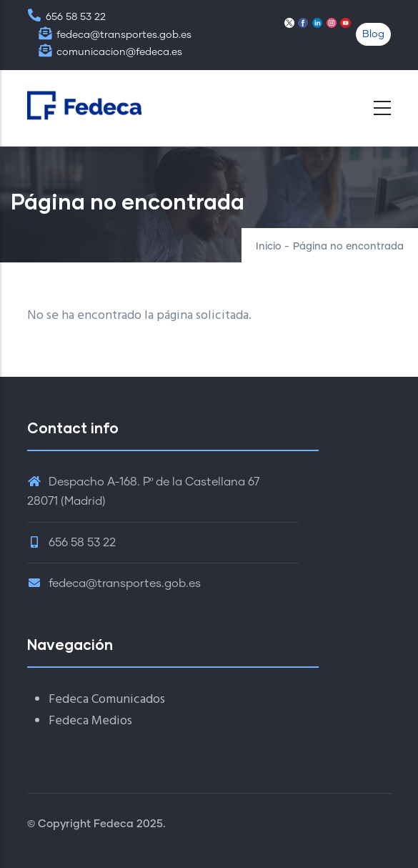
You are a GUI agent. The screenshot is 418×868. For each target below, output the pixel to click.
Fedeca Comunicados (107, 700)
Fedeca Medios (90, 721)
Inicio (269, 247)
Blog (373, 34)
